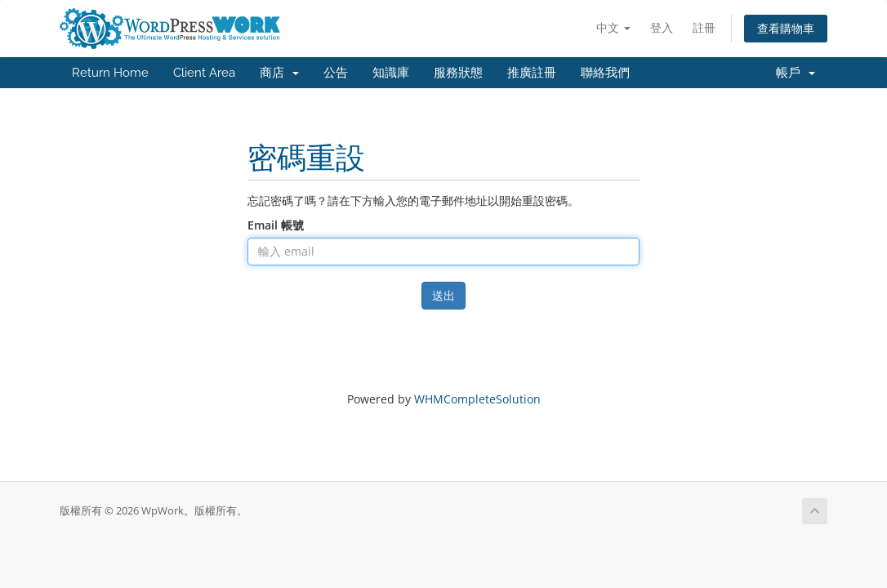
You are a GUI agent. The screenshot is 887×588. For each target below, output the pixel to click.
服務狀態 (458, 73)
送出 (443, 295)
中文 (613, 27)
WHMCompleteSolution (477, 399)
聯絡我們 (605, 73)
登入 (662, 27)
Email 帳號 (276, 225)
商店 (279, 73)
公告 (336, 73)
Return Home (110, 73)
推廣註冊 (532, 73)
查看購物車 (786, 28)
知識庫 (391, 73)
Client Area (204, 73)
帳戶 (796, 73)
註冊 (704, 27)
